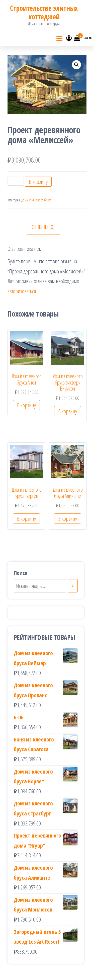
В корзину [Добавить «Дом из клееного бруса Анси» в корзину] (26, 405)
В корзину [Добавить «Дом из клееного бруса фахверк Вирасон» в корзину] (68, 411)
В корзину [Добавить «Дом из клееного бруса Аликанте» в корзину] (68, 518)
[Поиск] (73, 586)
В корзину (38, 182)
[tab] (47, 227)
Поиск (21, 573)
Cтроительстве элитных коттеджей (44, 12)
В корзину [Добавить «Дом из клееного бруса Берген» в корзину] (26, 518)
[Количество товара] (16, 181)
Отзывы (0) (43, 227)
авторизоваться (22, 291)
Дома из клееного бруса (36, 200)
